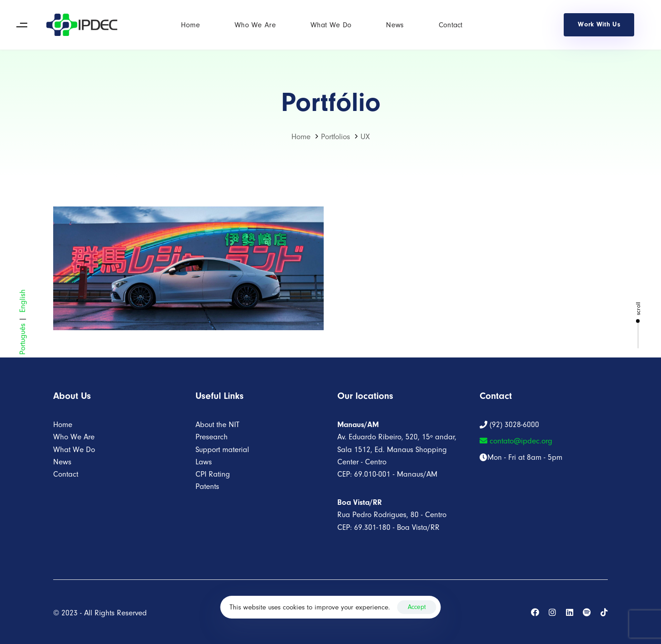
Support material (222, 450)
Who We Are (255, 25)
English (23, 301)
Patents (207, 486)
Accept (417, 607)
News (395, 25)
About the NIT (218, 425)
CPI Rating (213, 474)
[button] (22, 25)
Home (190, 25)
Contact (451, 25)
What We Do (331, 25)
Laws (204, 462)
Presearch (212, 437)
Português (23, 339)
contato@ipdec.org (516, 441)
